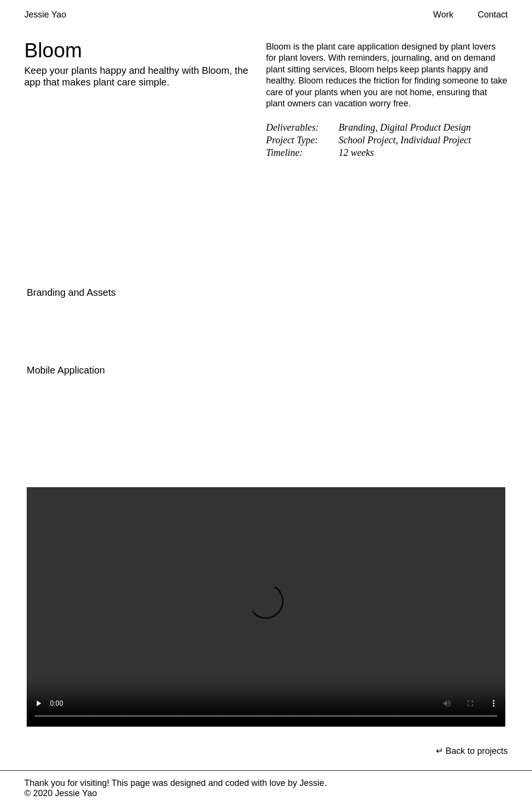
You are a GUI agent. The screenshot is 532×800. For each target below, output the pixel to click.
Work (443, 15)
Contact (493, 15)
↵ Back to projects (472, 751)
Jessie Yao (45, 15)
